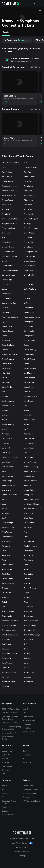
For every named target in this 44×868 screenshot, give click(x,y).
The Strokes (29, 639)
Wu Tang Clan (29, 672)
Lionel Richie (7, 448)
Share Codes (28, 797)
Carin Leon (28, 238)
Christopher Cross (31, 252)
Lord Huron (6, 453)
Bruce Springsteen (31, 228)
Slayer (26, 593)
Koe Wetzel (28, 434)
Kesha (26, 424)
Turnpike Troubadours (11, 658)
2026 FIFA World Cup (10, 709)
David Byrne (29, 270)
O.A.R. (4, 518)
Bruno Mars (6, 233)
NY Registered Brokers (32, 801)
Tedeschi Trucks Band (11, 621)
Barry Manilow (29, 195)
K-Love (27, 410)
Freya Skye (28, 326)
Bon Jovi (5, 209)
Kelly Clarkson (29, 420)
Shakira (27, 583)
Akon (4, 167)
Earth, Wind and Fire (32, 289)
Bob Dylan (28, 205)
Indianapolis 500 (9, 733)
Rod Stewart (29, 560)
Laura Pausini (29, 438)
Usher (26, 663)
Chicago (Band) (8, 247)
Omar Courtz (29, 523)
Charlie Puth (29, 242)
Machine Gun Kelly (31, 467)
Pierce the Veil (8, 537)
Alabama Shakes (30, 167)
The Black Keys (30, 625)
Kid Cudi (27, 429)
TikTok (26, 751)
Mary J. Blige (7, 481)
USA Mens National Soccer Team (10, 718)
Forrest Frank (7, 326)
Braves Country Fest (10, 219)
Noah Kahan (29, 513)
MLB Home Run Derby (11, 723)
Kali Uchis (6, 415)
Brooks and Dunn (9, 228)
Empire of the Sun (9, 303)
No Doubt (6, 513)
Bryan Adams (29, 233)
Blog (4, 790)
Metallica (27, 485)
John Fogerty (29, 401)
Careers (5, 793)
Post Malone (7, 541)
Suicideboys (29, 607)
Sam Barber (28, 574)
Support (5, 811)
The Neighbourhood (10, 635)
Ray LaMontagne (30, 546)
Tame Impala (7, 616)
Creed (4, 261)
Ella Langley (6, 298)
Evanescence (29, 312)
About (4, 786)
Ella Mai (27, 298)
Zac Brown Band (8, 682)
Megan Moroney (30, 481)
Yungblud (28, 677)
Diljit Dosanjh (7, 280)
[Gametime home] (12, 4)
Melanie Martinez (9, 485)
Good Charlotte (8, 345)
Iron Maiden (29, 373)
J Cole (4, 378)
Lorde (26, 453)
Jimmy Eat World (30, 396)
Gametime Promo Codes (9, 802)
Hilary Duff (6, 373)
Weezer (27, 668)
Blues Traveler (8, 205)
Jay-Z (4, 392)
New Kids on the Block (33, 509)
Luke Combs (7, 462)
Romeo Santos (8, 565)
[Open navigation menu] (41, 4)
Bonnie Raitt (29, 209)
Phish (26, 532)
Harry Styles (7, 368)
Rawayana (6, 546)
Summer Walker (8, 611)
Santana (27, 579)
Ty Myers (28, 658)
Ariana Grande (7, 181)
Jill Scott (5, 396)
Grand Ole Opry (30, 350)
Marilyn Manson (8, 476)
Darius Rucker (29, 266)
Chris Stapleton (8, 252)
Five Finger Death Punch (11, 317)
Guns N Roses (29, 359)
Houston (5, 762)
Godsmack (6, 340)
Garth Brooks (29, 331)
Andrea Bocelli (30, 177)
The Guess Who (30, 630)
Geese (4, 336)
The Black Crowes (9, 625)
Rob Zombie (29, 555)
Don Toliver (28, 284)
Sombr (26, 597)
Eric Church (28, 308)
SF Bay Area (7, 755)
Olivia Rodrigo (7, 523)
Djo (25, 280)
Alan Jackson (7, 172)
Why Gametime (8, 815)
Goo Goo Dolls (30, 340)
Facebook (27, 762)
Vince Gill (5, 668)
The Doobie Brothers (10, 630)
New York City (8, 766)
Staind (4, 602)
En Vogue (28, 303)
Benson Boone (8, 200)
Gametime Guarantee (32, 790)
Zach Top (6, 686)
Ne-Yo (4, 509)
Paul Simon (28, 527)
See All (36, 67)
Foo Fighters (29, 322)
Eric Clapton (7, 312)
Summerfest (29, 611)
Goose (27, 345)
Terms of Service (22, 851)
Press (4, 797)
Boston (5, 774)
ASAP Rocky (29, 181)
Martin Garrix (29, 476)
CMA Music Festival (9, 256)
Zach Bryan (28, 682)
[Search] (34, 4)
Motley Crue (29, 495)
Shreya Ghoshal (30, 588)
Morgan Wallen (30, 490)
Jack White (6, 382)
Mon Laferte (7, 490)
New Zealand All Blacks (9, 738)
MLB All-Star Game (10, 713)
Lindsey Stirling (30, 443)
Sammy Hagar (7, 579)
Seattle (5, 759)
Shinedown (6, 588)
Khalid (4, 429)
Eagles (4, 289)
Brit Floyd (28, 223)
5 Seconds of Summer (10, 163)
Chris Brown (29, 247)
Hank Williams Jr (8, 364)
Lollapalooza (29, 448)
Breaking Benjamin (31, 219)
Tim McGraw (7, 644)
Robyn (4, 560)
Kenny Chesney (8, 424)
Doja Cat (5, 284)
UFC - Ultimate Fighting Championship (11, 728)
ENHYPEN (6, 308)
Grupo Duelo (29, 354)
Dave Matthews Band (10, 270)
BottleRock (6, 214)
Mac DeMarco (7, 467)
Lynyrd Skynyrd (30, 462)
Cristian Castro (30, 261)
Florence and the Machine (34, 317)
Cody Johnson (30, 256)
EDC (26, 294)
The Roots (6, 639)
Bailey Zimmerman (9, 195)
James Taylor (7, 387)
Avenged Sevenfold (10, 186)
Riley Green (28, 551)
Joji (25, 406)
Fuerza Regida (8, 331)
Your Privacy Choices (20, 843)
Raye (4, 551)
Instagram (27, 755)
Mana (4, 471)
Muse (4, 504)
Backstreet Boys (8, 191)
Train (26, 649)
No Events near (17, 40)
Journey (5, 410)
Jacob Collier (29, 382)
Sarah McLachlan (8, 583)
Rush (26, 569)
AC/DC (27, 163)
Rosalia (27, 565)
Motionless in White (9, 495)
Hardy (26, 364)
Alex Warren (29, 172)
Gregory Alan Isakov (10, 354)
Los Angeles (7, 751)
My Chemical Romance (33, 504)
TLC (26, 644)
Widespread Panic (9, 672)
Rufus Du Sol (7, 569)
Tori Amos (6, 649)
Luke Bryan (28, 457)
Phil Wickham (7, 532)
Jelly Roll (27, 392)
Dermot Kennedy (8, 275)
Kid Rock (5, 434)
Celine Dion (6, 242)
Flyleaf (4, 322)
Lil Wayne (6, 443)
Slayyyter (6, 597)
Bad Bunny (28, 191)
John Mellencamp (9, 406)
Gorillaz (5, 350)
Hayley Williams (30, 368)
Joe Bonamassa (8, 401)
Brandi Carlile (29, 214)
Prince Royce (29, 541)
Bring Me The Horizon (10, 223)
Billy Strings (28, 200)
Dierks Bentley (30, 275)
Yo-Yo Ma (6, 677)
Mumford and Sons (31, 499)
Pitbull (26, 537)
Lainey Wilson (7, 438)
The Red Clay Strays (32, 635)
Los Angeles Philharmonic (12, 457)
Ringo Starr (6, 555)
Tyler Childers (7, 663)
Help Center (28, 786)
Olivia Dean (28, 518)
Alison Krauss (7, 177)
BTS (3, 238)
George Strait (29, 336)
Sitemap (22, 856)
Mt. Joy (5, 499)
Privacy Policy (22, 847)
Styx (4, 607)
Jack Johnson (29, 378)
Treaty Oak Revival (9, 654)
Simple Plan (6, 593)
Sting (26, 602)
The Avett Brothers (31, 621)
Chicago (5, 770)
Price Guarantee (30, 793)
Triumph (27, 654)
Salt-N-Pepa (7, 574)
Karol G (5, 420)
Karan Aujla (28, 415)
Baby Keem (28, 186)
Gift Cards (6, 807)
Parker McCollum (8, 527)
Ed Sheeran (6, 294)
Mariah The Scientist (32, 471)
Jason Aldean (29, 387)
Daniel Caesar (7, 266)
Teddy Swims (29, 616)
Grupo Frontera (8, 359)
